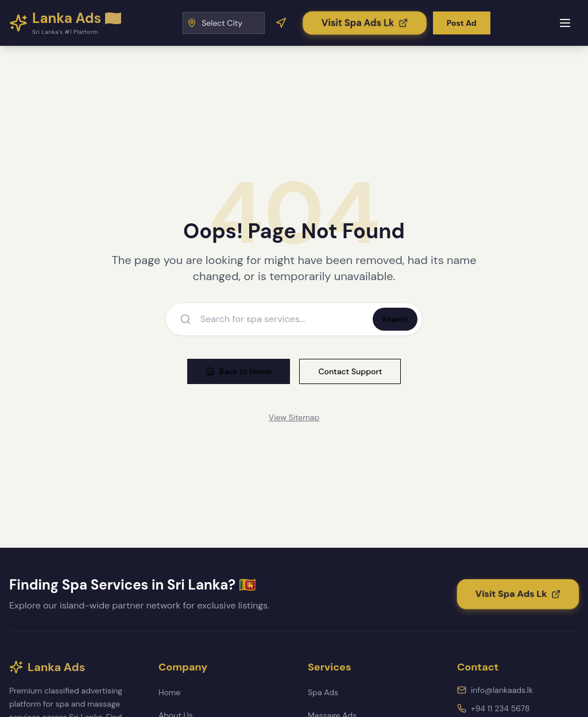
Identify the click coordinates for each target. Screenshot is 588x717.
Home (169, 692)
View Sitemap (294, 417)
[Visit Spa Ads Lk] (365, 22)
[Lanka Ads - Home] (65, 23)
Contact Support (350, 371)
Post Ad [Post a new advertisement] (462, 23)
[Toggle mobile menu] (565, 23)
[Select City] (224, 23)
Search (395, 319)
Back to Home (239, 371)
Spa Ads (323, 692)
